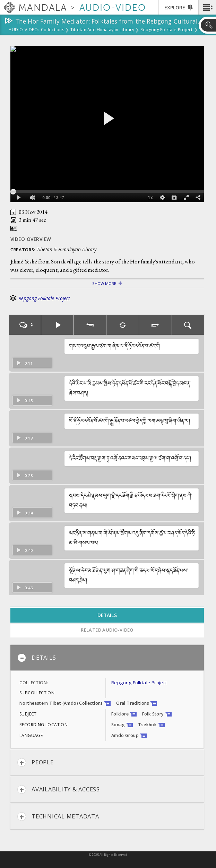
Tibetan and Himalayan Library (102, 30)
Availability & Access (59, 789)
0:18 (24, 438)
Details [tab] (107, 615)
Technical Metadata (58, 817)
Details (37, 658)
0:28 (24, 475)
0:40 (24, 550)
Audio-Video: (24, 30)
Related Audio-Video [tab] (107, 630)
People (36, 762)
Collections (53, 30)
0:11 (24, 363)
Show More (104, 283)
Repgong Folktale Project (167, 30)
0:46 (24, 588)
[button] (207, 7)
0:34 (24, 513)
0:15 (24, 401)
